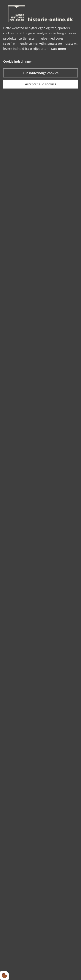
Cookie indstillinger (18, 61)
